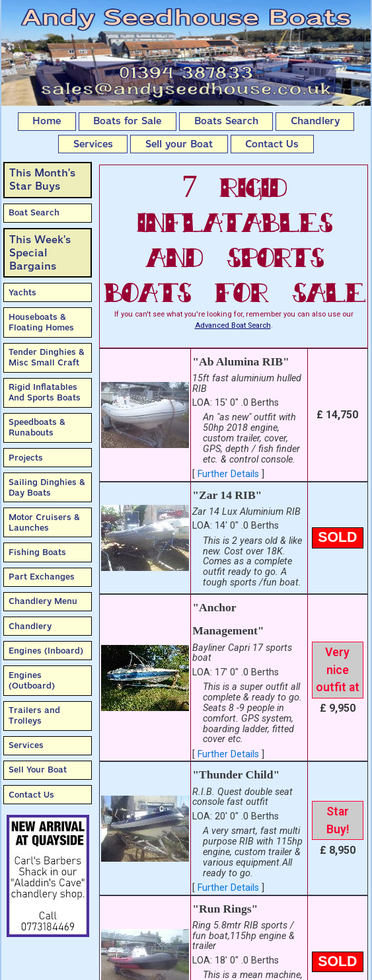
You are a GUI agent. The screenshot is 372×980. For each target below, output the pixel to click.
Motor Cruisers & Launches (44, 522)
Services (93, 144)
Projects (26, 458)
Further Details (228, 474)
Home (47, 121)
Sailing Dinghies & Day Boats (47, 487)
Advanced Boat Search (233, 325)
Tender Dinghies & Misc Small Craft (47, 357)
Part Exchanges (42, 577)
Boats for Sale (127, 121)
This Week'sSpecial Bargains (40, 253)
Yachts (22, 292)
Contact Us (272, 144)
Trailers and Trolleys (34, 715)
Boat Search (34, 212)
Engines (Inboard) (46, 651)
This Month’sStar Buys (42, 179)
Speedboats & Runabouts (37, 427)
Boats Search (226, 121)
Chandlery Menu (43, 601)
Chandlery (315, 121)
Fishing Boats (37, 552)
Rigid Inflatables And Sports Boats (45, 392)
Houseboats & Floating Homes (41, 322)
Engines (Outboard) (32, 680)
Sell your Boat (179, 144)
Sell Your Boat (38, 770)
